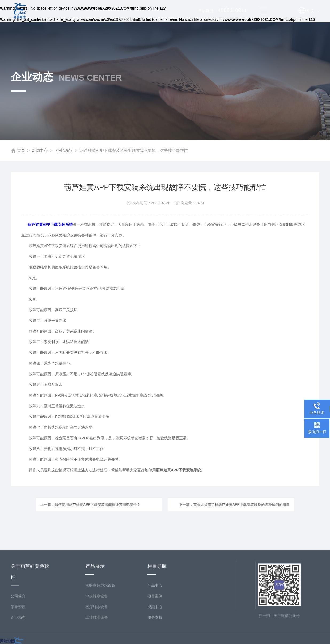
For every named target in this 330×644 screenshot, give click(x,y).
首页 (21, 150)
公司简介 (18, 629)
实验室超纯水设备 (100, 618)
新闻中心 (40, 150)
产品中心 (155, 618)
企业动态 (64, 150)
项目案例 (155, 629)
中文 (313, 11)
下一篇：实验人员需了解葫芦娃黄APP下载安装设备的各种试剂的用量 (217, 505)
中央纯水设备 (97, 629)
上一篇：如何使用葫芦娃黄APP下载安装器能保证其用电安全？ (108, 505)
